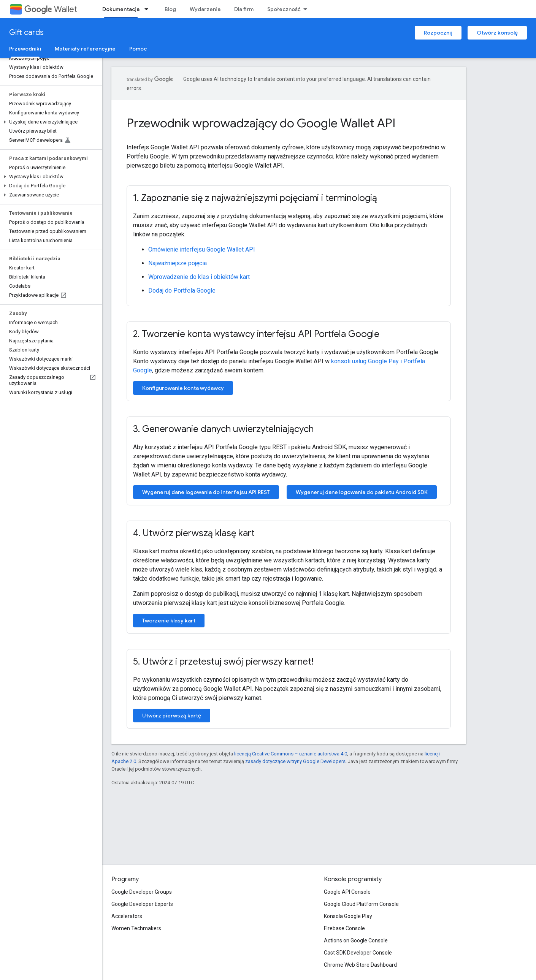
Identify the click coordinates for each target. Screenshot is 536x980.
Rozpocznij (438, 33)
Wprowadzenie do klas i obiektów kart (199, 277)
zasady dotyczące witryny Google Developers (295, 761)
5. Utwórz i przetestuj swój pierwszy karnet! (223, 662)
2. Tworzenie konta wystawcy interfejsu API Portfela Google (256, 334)
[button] (50, 122)
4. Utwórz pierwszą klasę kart (194, 533)
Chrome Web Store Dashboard (360, 965)
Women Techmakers (136, 928)
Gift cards (26, 32)
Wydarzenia (205, 9)
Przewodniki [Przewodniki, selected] (25, 49)
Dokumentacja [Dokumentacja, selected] (121, 9)
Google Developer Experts (142, 904)
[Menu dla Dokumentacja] (149, 9)
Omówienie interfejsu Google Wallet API (202, 249)
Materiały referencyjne (85, 49)
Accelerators (127, 916)
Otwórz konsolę (497, 33)
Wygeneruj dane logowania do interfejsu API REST (206, 492)
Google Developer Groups (142, 892)
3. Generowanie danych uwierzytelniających (223, 429)
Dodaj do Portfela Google (182, 291)
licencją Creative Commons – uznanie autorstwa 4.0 (291, 754)
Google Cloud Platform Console (361, 904)
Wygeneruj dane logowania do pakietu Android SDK (362, 492)
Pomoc (138, 49)
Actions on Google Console (356, 940)
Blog (170, 9)
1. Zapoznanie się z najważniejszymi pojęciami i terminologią (255, 198)
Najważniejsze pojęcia (178, 263)
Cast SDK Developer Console (358, 953)
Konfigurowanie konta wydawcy (183, 388)
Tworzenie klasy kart (169, 621)
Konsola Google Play (348, 916)
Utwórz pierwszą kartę (172, 716)
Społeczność (284, 9)
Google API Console (347, 892)
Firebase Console (344, 928)
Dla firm (244, 9)
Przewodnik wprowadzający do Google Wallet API (261, 123)
